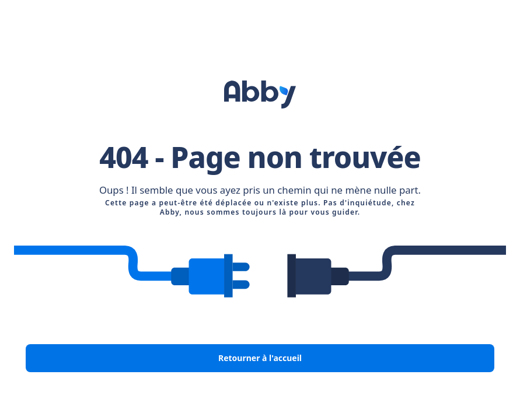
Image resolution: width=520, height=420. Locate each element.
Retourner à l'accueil (260, 358)
